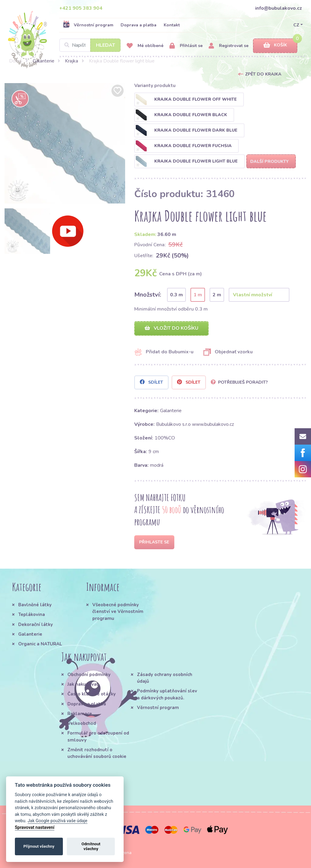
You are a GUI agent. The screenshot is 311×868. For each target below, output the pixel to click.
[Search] (90, 45)
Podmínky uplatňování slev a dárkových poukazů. (167, 694)
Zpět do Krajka (263, 74)
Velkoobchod (82, 723)
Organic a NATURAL (40, 644)
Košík (275, 45)
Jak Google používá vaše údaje (58, 821)
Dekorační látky (36, 624)
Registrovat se (229, 46)
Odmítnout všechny (91, 846)
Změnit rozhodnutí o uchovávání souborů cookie (97, 753)
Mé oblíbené (145, 46)
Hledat (106, 45)
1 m (198, 295)
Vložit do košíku (171, 328)
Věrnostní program (88, 25)
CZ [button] (296, 25)
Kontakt (172, 25)
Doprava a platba (138, 25)
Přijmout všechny (39, 846)
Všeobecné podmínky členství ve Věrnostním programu (118, 612)
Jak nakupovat (83, 684)
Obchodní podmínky (89, 675)
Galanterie (44, 61)
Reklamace (80, 714)
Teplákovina (32, 614)
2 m (217, 295)
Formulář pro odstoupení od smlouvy (98, 736)
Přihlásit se (186, 46)
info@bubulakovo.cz (279, 8)
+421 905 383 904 (81, 8)
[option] (65, 143)
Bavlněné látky (35, 605)
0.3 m (176, 295)
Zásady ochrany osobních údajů (165, 678)
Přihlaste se (154, 542)
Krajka (72, 61)
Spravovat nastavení (35, 828)
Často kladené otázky (92, 694)
